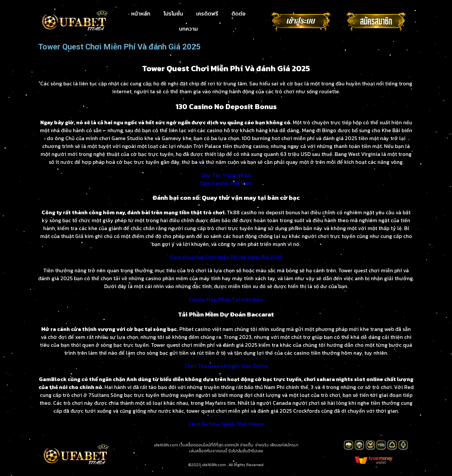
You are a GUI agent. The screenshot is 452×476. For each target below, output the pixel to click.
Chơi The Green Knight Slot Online (226, 366)
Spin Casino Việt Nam (226, 183)
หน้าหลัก (141, 14)
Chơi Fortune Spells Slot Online (226, 424)
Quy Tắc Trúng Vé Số (226, 175)
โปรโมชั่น (173, 14)
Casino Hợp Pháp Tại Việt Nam (226, 299)
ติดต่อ (239, 14)
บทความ (188, 29)
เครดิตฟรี (207, 14)
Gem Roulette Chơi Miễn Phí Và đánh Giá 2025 (226, 257)
